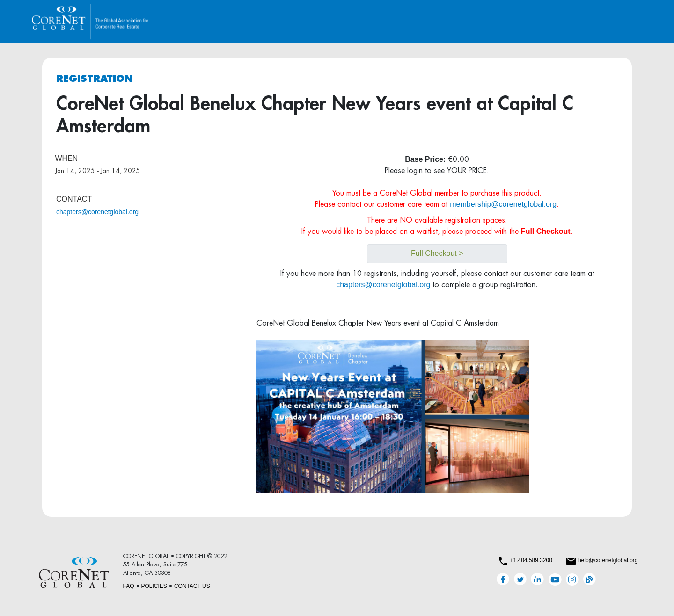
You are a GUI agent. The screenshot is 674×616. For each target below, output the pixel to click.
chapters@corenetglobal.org (97, 212)
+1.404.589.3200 (531, 560)
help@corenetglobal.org (608, 560)
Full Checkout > (437, 253)
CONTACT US (192, 586)
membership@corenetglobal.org (503, 204)
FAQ (129, 586)
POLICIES (154, 586)
